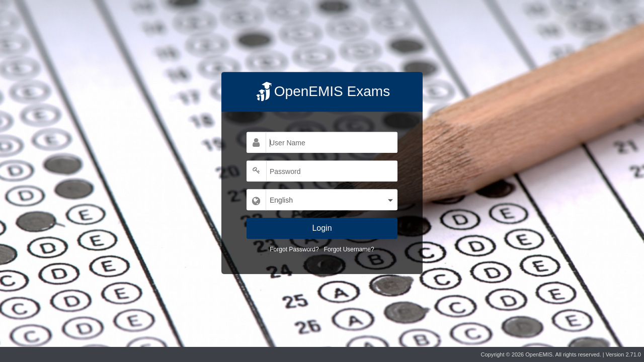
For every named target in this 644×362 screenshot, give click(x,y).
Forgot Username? (349, 249)
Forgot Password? (294, 249)
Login (322, 228)
